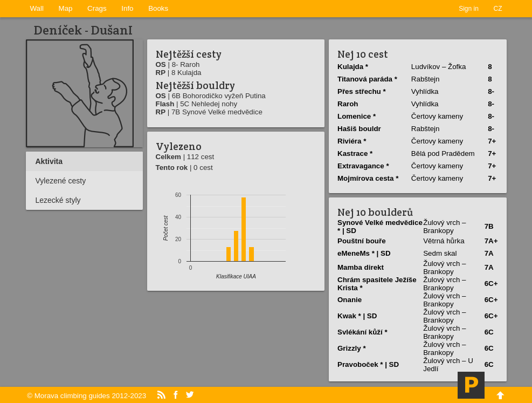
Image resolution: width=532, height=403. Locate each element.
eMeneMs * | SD (364, 253)
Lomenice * (357, 116)
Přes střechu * (362, 91)
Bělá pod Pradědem (443, 153)
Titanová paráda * (367, 79)
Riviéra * (352, 141)
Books (158, 8)
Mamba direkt (361, 267)
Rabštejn (426, 79)
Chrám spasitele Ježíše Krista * (377, 284)
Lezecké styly (58, 200)
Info (127, 8)
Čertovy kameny (437, 116)
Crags (97, 8)
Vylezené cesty (61, 181)
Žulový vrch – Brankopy (444, 227)
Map (66, 8)
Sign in (469, 9)
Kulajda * (353, 67)
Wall (37, 8)
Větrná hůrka (444, 241)
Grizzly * (352, 348)
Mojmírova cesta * (368, 178)
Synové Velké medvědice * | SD (380, 227)
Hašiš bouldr (359, 129)
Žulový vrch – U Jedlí (448, 365)
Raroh (348, 104)
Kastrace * (355, 153)
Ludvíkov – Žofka (439, 67)
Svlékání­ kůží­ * (362, 332)
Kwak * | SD (357, 316)
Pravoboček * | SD (368, 364)
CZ (498, 9)
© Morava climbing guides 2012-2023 (87, 396)
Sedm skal (440, 253)
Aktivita (49, 161)
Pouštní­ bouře (362, 241)
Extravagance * (363, 166)
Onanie (350, 300)
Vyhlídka (425, 91)
